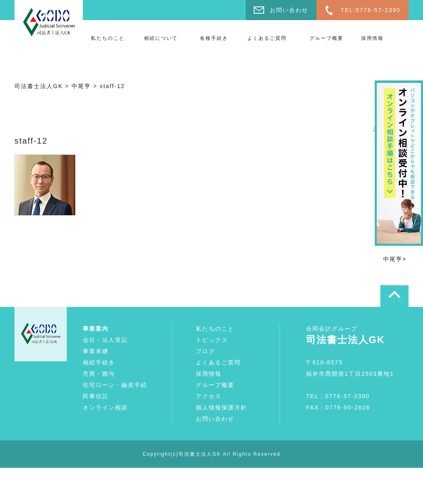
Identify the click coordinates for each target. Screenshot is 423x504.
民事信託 (96, 396)
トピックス (212, 340)
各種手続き (214, 38)
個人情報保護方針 (222, 407)
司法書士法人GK (200, 454)
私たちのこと (108, 38)
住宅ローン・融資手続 (115, 385)
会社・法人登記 (105, 340)
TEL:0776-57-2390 (371, 10)
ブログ (205, 351)
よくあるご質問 (267, 38)
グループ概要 (326, 38)
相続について (161, 38)
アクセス (209, 396)
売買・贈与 (99, 374)
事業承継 (96, 351)
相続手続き (99, 362)
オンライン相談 (105, 407)
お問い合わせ (289, 10)
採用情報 (372, 38)
